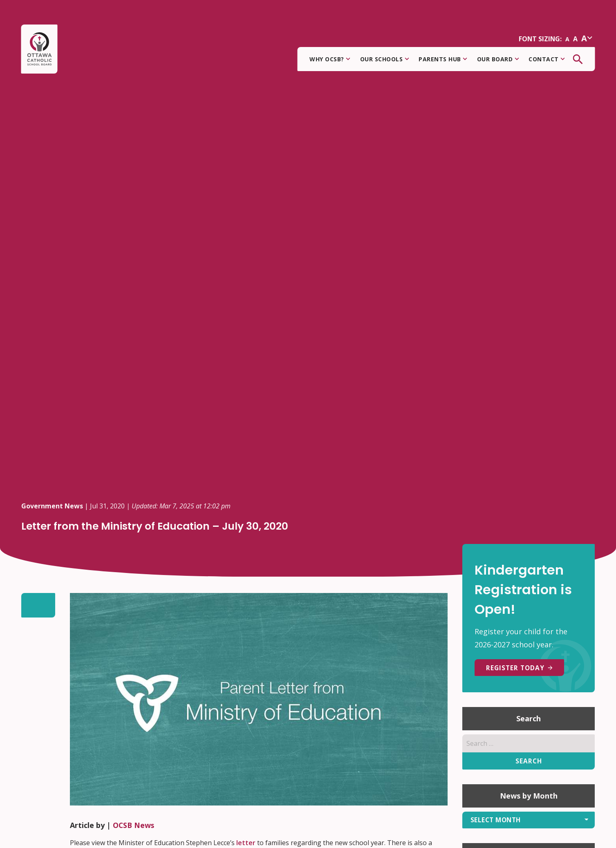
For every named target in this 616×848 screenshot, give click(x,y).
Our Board (498, 59)
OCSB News (134, 825)
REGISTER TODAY (521, 668)
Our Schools (385, 59)
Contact (547, 59)
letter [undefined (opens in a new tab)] (246, 843)
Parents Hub (443, 59)
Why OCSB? (330, 59)
